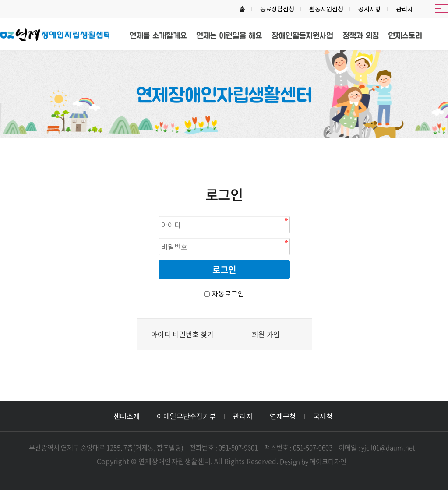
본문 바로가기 (0, 0)
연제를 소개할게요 (158, 36)
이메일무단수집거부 (186, 416)
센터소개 (127, 416)
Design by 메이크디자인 (313, 462)
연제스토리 (405, 36)
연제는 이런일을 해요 (229, 36)
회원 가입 (266, 334)
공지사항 (370, 9)
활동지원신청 (326, 9)
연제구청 (283, 416)
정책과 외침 (361, 36)
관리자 (404, 9)
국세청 (323, 416)
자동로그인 (228, 294)
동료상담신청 (277, 9)
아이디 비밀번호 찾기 (182, 334)
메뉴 (441, 9)
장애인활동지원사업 (302, 36)
